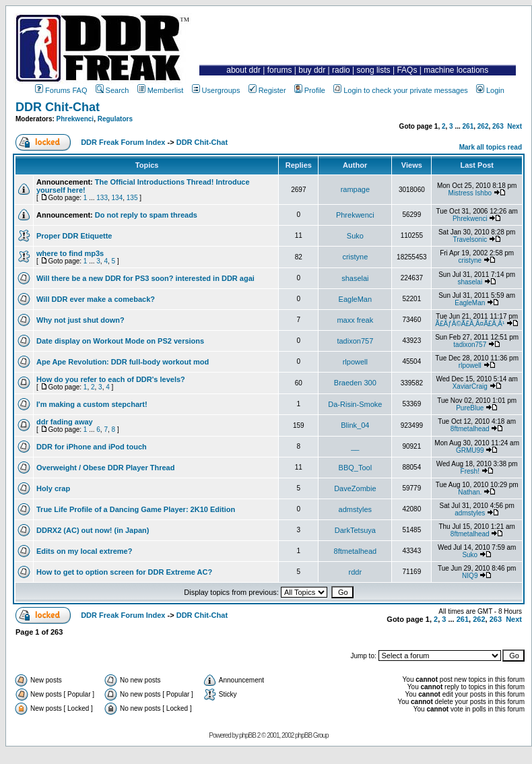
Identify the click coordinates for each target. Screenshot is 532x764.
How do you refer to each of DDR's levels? (111, 379)
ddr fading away (65, 422)
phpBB (247, 735)
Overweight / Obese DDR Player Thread (105, 468)
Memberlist (161, 90)
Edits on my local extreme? (84, 551)
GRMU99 (470, 450)
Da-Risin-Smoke (355, 404)
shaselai (355, 278)
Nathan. (470, 492)
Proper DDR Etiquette (74, 236)
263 (498, 126)
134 (118, 198)
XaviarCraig (470, 386)
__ (355, 447)
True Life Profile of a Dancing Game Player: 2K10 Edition (136, 509)
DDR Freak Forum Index (123, 142)
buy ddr (312, 70)
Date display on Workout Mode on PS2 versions (120, 341)
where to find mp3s (70, 253)
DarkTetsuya (355, 530)
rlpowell (355, 362)
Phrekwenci (75, 119)
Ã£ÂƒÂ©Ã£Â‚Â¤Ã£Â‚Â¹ (470, 324)
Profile (310, 90)
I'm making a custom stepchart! (92, 404)
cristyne (355, 257)
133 (102, 198)
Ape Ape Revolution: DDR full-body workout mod (123, 362)
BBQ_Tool (356, 468)
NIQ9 (470, 576)
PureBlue (470, 408)
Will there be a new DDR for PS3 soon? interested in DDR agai (145, 278)
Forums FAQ (61, 90)
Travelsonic (470, 240)
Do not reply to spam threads (146, 215)
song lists (374, 70)
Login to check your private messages (401, 90)
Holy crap (53, 488)
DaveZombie (355, 488)
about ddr (243, 70)
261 (468, 126)
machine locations (456, 70)
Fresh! (470, 471)
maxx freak (355, 320)
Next (514, 126)
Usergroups (216, 90)
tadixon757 (355, 341)
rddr (356, 572)
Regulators (115, 119)
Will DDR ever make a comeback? (96, 299)
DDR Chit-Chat (58, 107)
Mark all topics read (491, 147)
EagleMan (356, 299)
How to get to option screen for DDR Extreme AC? (124, 572)
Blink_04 (355, 425)
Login (490, 90)
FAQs (407, 70)
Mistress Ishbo (470, 193)
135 (132, 198)
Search (112, 90)
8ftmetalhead (470, 429)
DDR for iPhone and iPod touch (92, 447)
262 (483, 126)
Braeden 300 (355, 383)
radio (341, 70)
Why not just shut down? (80, 320)
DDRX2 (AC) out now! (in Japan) (93, 530)
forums (280, 70)
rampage (355, 189)
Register (267, 90)
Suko (355, 236)
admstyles (356, 509)
